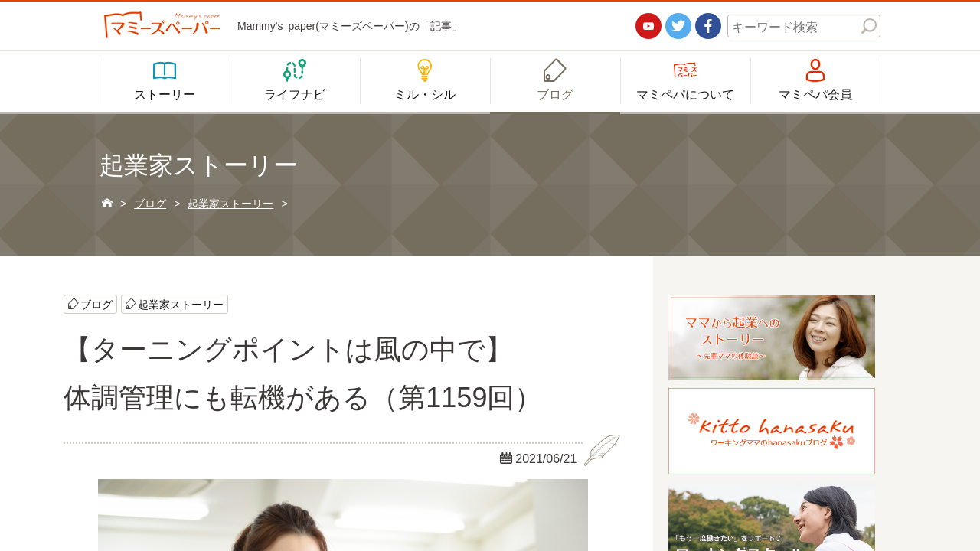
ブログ (96, 304)
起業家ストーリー (181, 304)
